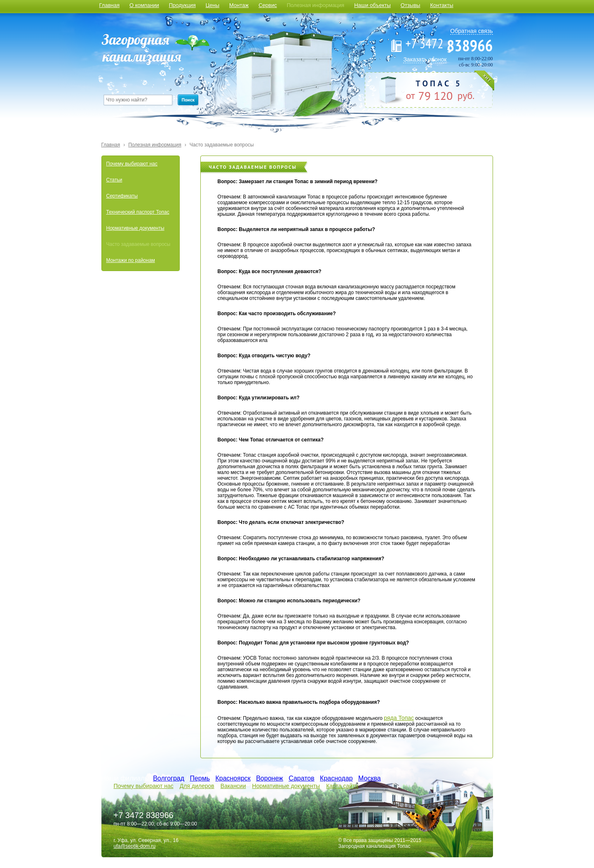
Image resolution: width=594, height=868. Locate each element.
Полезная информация (316, 5)
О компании (144, 5)
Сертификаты (122, 196)
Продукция (182, 5)
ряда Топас (399, 718)
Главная (109, 5)
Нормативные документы (135, 228)
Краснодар (336, 778)
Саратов (302, 778)
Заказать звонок (425, 59)
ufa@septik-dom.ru (135, 846)
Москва (370, 778)
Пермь (200, 778)
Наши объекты (372, 5)
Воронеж (270, 778)
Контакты (441, 5)
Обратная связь (471, 31)
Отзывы (411, 5)
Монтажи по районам (131, 260)
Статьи (114, 180)
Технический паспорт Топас (138, 212)
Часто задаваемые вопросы (222, 145)
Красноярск (233, 778)
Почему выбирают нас (132, 164)
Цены (212, 5)
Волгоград (169, 778)
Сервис (268, 5)
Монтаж (239, 5)
